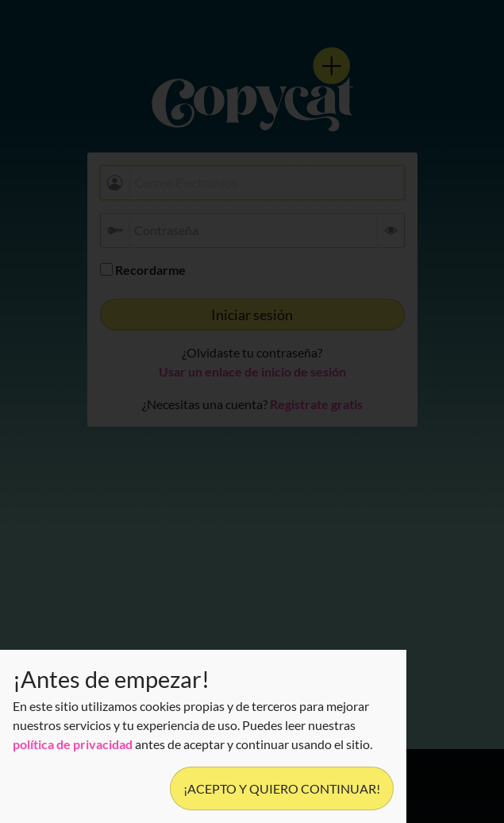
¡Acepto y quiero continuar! (282, 788)
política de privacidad (73, 744)
